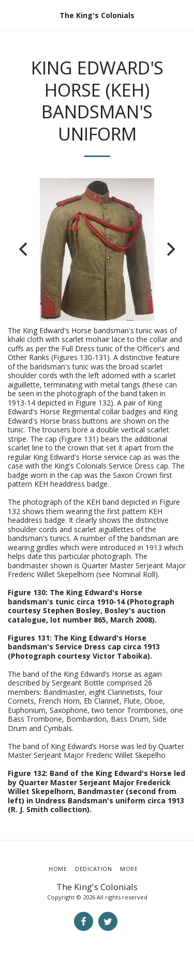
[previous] (24, 250)
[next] (170, 250)
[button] (11, 15)
